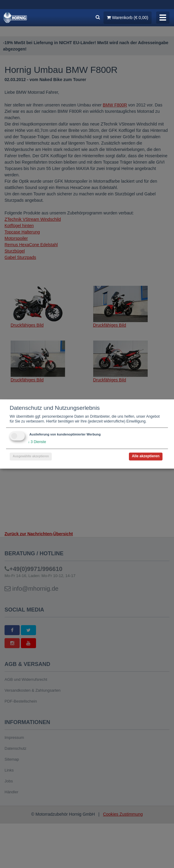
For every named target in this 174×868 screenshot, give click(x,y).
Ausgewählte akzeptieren (31, 457)
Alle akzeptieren (146, 456)
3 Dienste (37, 442)
